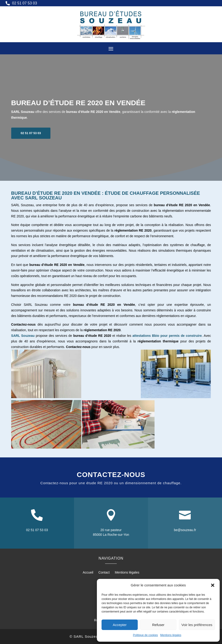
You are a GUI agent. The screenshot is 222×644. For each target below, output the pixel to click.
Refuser (158, 625)
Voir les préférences (197, 625)
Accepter (120, 625)
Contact (104, 573)
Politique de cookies (146, 635)
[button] (213, 585)
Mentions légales (171, 635)
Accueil (88, 573)
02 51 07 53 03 (31, 144)
